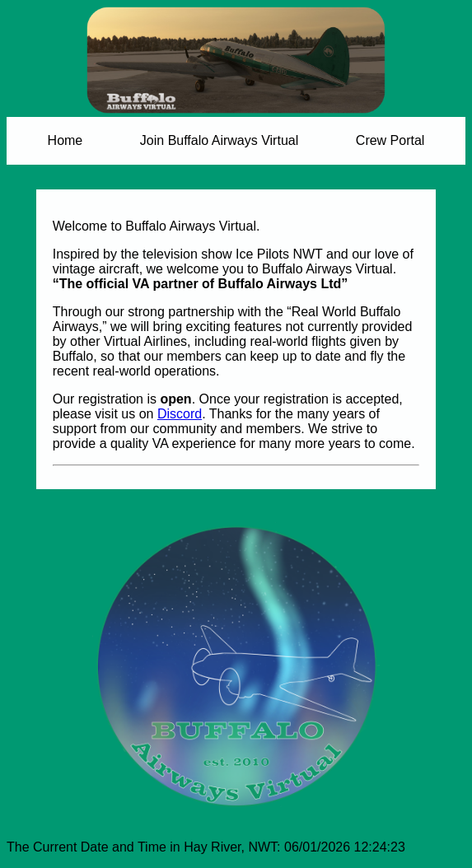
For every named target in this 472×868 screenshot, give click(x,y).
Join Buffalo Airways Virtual (219, 140)
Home (65, 140)
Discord (180, 414)
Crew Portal (390, 140)
